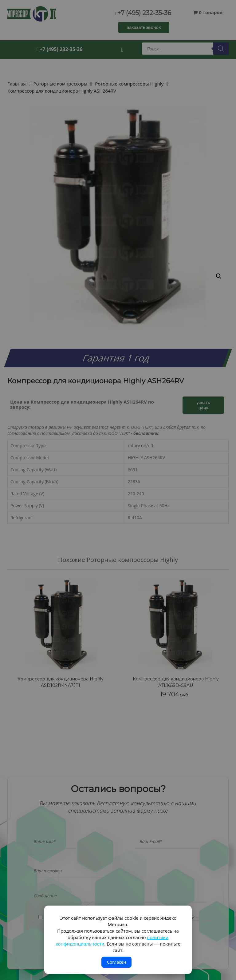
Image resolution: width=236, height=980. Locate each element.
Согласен (116, 962)
